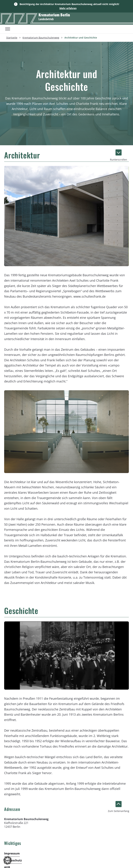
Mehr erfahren (68, 8)
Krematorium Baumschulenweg (41, 38)
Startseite (12, 38)
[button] (8, 860)
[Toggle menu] (8, 29)
